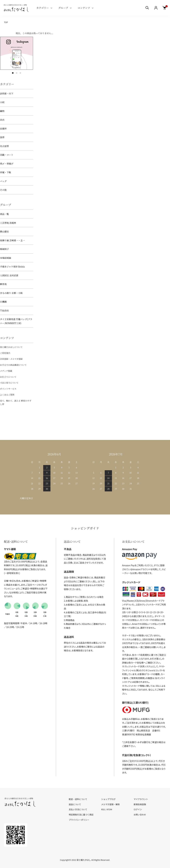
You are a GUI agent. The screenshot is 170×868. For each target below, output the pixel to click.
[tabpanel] (17, 53)
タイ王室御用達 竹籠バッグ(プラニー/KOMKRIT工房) (16, 321)
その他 (3, 190)
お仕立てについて (8, 377)
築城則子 (4, 249)
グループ (63, 8)
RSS (103, 809)
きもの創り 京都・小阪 (11, 293)
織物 (2, 111)
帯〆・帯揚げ (7, 164)
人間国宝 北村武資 (9, 275)
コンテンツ (84, 8)
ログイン (138, 809)
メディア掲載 (6, 371)
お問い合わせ (140, 815)
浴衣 (2, 120)
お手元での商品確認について (13, 365)
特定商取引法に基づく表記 (81, 815)
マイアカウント (141, 799)
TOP (6, 22)
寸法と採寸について (9, 383)
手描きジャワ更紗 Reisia (12, 267)
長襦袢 (3, 129)
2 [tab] (17, 73)
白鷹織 (3, 302)
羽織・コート (7, 155)
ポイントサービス (8, 389)
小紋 (2, 102)
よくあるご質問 (7, 395)
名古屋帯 (4, 146)
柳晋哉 (3, 284)
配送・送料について (78, 799)
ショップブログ (108, 799)
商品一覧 (4, 214)
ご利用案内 (5, 353)
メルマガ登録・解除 (110, 804)
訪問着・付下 (7, 93)
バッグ (3, 181)
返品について (75, 804)
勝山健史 (4, 231)
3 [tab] (20, 73)
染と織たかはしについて (11, 347)
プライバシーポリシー (79, 820)
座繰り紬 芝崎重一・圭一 (12, 240)
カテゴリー (42, 8)
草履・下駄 (6, 172)
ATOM (109, 809)
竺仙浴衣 (4, 310)
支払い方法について (78, 809)
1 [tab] (13, 73)
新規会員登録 (140, 804)
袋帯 (2, 137)
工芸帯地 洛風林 (8, 223)
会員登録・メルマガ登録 (11, 359)
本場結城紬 (6, 258)
